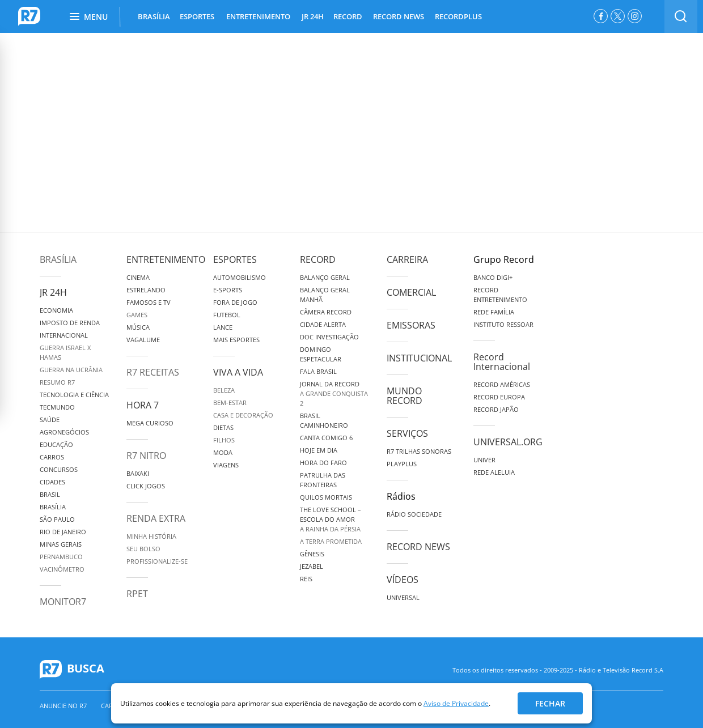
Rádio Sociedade (414, 514)
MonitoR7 (63, 602)
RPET (137, 594)
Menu (89, 17)
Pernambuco (61, 557)
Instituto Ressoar (503, 324)
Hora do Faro (323, 463)
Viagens (226, 465)
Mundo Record (405, 396)
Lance (223, 327)
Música (138, 327)
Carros (52, 457)
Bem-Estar (230, 403)
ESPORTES (197, 16)
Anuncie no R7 (63, 706)
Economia (56, 310)
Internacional (64, 335)
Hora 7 (143, 405)
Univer (484, 460)
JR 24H (313, 16)
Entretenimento (166, 259)
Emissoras (411, 325)
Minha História (151, 536)
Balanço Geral (325, 277)
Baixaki (138, 473)
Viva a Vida (238, 372)
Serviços (407, 433)
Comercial (411, 292)
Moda (223, 452)
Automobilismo (240, 277)
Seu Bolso (143, 549)
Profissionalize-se (157, 561)
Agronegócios (64, 432)
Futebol (227, 315)
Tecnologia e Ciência (74, 395)
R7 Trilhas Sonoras (419, 451)
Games (137, 315)
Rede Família (494, 312)
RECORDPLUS (458, 16)
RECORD (348, 16)
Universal (403, 597)
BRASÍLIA (154, 16)
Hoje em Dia (319, 450)
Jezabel (312, 566)
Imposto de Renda (70, 323)
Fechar (550, 703)
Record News (418, 547)
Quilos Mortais (326, 497)
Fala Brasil (318, 371)
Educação (56, 444)
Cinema (138, 277)
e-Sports (228, 290)
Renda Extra (156, 518)
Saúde (50, 420)
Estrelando (146, 290)
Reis (306, 579)
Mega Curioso (150, 423)
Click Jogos (146, 486)
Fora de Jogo (235, 302)
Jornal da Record (330, 384)
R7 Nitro (146, 455)
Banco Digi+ (493, 277)
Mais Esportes (236, 340)
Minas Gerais (61, 544)
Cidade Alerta (323, 324)
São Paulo (57, 519)
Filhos (224, 440)
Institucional (419, 358)
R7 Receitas (153, 372)
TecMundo (57, 407)
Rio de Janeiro (63, 532)
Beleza (224, 390)
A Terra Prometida (331, 541)
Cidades (52, 482)
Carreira (407, 259)
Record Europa (499, 397)
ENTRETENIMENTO (258, 16)
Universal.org (508, 442)
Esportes (235, 259)
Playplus (402, 464)
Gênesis (312, 554)
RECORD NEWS (399, 16)
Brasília (58, 259)
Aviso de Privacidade (456, 703)
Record (318, 259)
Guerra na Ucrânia (71, 370)
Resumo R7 (57, 382)
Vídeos (403, 580)
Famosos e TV (149, 302)
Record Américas (502, 384)
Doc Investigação (329, 337)
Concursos (59, 469)
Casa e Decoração (243, 415)
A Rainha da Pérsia (330, 529)
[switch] (681, 16)
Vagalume (143, 340)
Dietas (223, 427)
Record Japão (496, 409)
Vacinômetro (62, 569)
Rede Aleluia (494, 472)
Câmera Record (326, 312)
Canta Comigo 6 (326, 438)
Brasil (50, 494)
